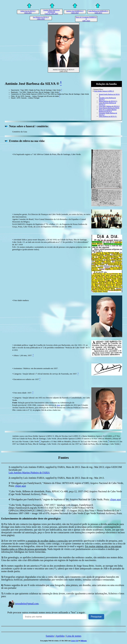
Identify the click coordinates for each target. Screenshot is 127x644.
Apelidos (60, 636)
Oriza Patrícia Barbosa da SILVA (109, 108)
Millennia (84, 641)
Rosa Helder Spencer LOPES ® (104, 91)
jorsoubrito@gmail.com (23, 604)
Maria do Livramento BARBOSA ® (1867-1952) (86, 19)
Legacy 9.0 (75, 641)
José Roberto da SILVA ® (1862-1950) (41, 18)
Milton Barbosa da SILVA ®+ (108, 101)
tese (58, 405)
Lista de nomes (74, 636)
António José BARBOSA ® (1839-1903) (75, 12)
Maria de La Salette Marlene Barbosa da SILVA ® (108, 110)
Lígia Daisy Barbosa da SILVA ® (109, 106)
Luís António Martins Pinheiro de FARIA (29, 473)
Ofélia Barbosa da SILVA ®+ (108, 116)
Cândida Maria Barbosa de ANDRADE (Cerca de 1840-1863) (51, 12)
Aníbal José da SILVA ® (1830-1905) (28, 12)
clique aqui (20, 486)
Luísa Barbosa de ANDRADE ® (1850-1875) (98, 12)
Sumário (50, 636)
